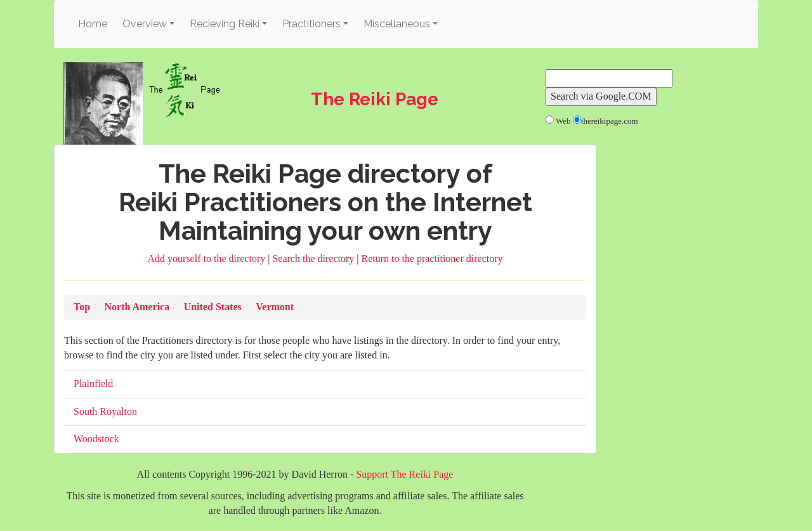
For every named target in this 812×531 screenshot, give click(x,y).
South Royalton (105, 411)
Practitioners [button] (311, 24)
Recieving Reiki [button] (225, 24)
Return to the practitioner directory (432, 259)
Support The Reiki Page (404, 474)
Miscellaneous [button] (397, 24)
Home (95, 23)
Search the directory (314, 259)
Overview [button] (145, 24)
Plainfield (93, 383)
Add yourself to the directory (208, 259)
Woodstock (96, 439)
